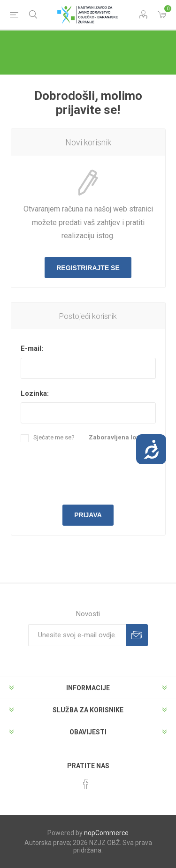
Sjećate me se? (54, 437)
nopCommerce (106, 833)
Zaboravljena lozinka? (122, 437)
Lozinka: (35, 393)
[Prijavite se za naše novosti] (77, 635)
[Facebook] (86, 784)
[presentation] (92, 472)
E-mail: (32, 348)
